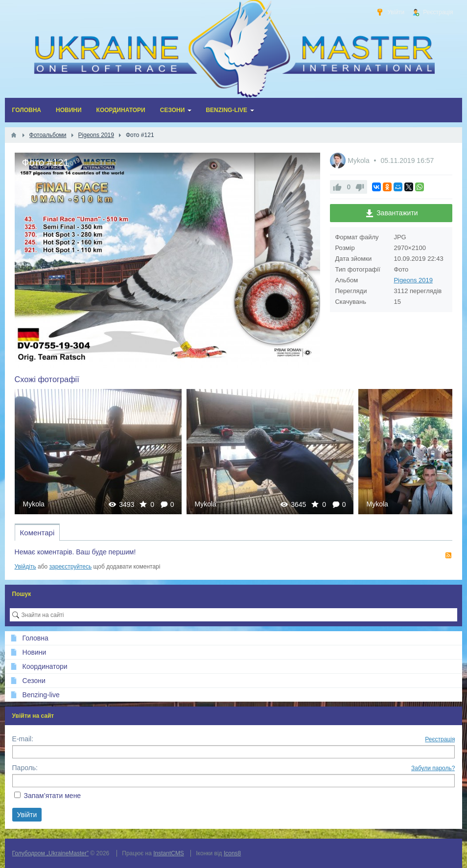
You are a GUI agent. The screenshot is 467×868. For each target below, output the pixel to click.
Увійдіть (25, 567)
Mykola (359, 160)
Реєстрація (440, 739)
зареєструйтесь (71, 567)
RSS (448, 555)
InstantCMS (169, 853)
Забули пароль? (433, 768)
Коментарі (37, 533)
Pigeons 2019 (413, 280)
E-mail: (23, 739)
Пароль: (25, 768)
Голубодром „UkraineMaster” (50, 853)
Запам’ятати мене (52, 796)
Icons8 (232, 853)
